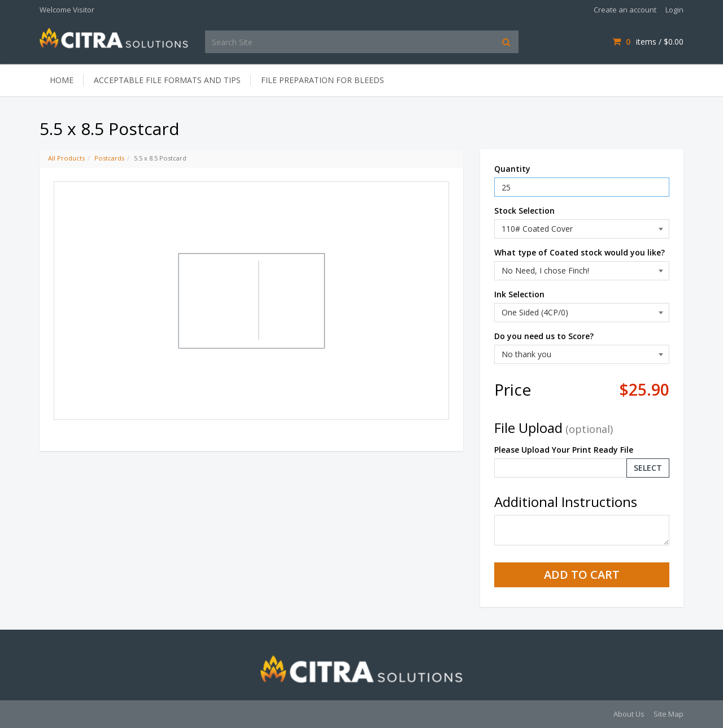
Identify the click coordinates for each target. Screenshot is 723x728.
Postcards (109, 158)
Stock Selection (524, 211)
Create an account (625, 10)
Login (674, 10)
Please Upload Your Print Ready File (564, 450)
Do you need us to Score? (544, 336)
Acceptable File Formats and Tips (167, 80)
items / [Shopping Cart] (648, 42)
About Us (629, 714)
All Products (66, 158)
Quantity (512, 169)
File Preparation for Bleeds (323, 80)
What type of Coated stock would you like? (580, 252)
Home (62, 80)
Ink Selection (519, 294)
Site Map (668, 714)
